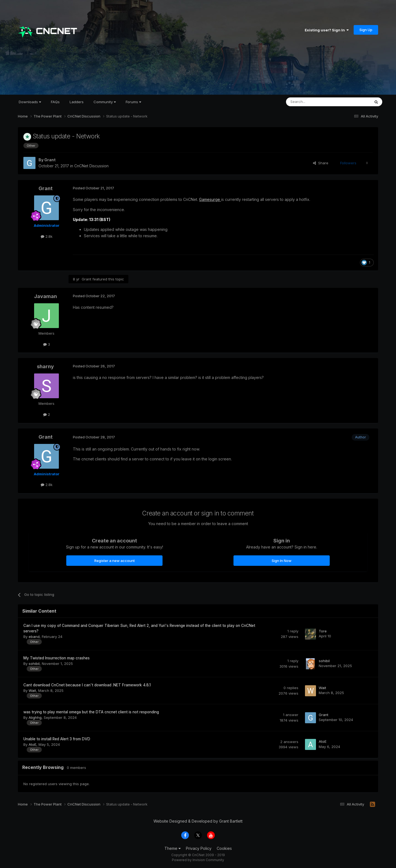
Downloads (30, 102)
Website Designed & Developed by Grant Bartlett (198, 821)
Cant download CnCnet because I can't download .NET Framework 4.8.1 (87, 685)
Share (321, 163)
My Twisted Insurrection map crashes (57, 658)
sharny (45, 366)
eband (34, 637)
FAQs (55, 102)
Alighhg (35, 717)
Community (105, 102)
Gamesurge (210, 199)
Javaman (46, 296)
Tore (323, 631)
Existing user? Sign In (327, 30)
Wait (32, 690)
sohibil (34, 664)
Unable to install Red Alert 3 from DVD (57, 739)
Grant (50, 160)
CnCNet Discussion (91, 166)
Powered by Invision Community (198, 860)
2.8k (47, 236)
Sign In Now (282, 561)
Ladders (77, 102)
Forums (133, 102)
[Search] (314, 102)
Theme (173, 848)
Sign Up (366, 30)
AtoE (32, 744)
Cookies (224, 848)
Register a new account (115, 561)
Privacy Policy (199, 848)
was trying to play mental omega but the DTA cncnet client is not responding (91, 712)
